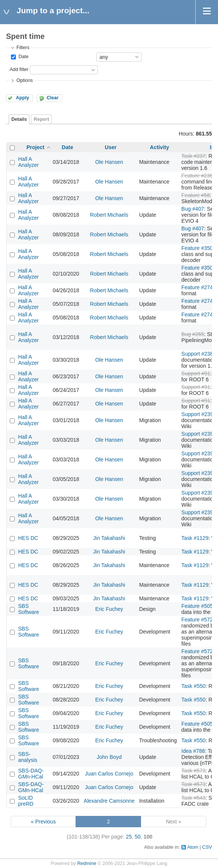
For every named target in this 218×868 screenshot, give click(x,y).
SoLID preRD (26, 801)
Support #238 (197, 354)
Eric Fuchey (109, 609)
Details (19, 119)
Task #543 (193, 798)
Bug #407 (193, 209)
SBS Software (29, 609)
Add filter (19, 69)
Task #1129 (195, 538)
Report (41, 119)
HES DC (28, 538)
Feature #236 (197, 176)
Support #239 (197, 414)
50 (138, 837)
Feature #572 (197, 620)
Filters (23, 48)
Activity (160, 147)
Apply (22, 98)
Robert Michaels (109, 215)
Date (23, 57)
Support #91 (196, 373)
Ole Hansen (109, 162)
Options (24, 80)
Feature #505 (197, 606)
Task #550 (193, 686)
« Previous (43, 822)
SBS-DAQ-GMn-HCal (31, 774)
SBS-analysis (28, 757)
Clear (53, 98)
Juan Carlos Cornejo (109, 774)
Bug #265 (193, 334)
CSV (207, 847)
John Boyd (109, 757)
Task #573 (193, 771)
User (111, 147)
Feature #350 (197, 248)
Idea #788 (193, 751)
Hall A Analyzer (28, 162)
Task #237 (193, 156)
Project (35, 147)
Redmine (87, 863)
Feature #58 (196, 195)
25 (129, 837)
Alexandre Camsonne (109, 801)
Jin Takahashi (109, 538)
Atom (192, 847)
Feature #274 (197, 287)
